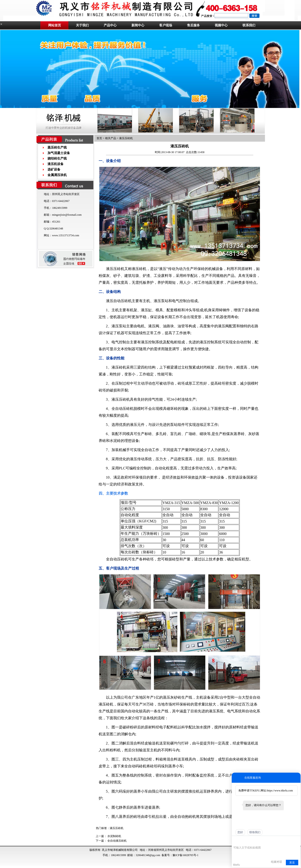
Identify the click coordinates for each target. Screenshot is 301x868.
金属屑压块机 (57, 175)
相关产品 (111, 138)
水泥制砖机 (114, 836)
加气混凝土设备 (59, 153)
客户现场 (166, 25)
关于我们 (82, 25)
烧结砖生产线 (57, 158)
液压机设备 (56, 164)
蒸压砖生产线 (57, 147)
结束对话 (276, 862)
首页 (99, 138)
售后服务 (193, 25)
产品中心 (110, 25)
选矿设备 (54, 169)
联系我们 (249, 25)
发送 (292, 862)
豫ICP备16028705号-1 (185, 855)
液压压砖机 (126, 138)
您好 (240, 832)
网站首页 (55, 25)
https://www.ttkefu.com (280, 791)
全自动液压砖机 (117, 841)
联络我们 (255, 832)
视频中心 (221, 25)
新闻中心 (138, 25)
